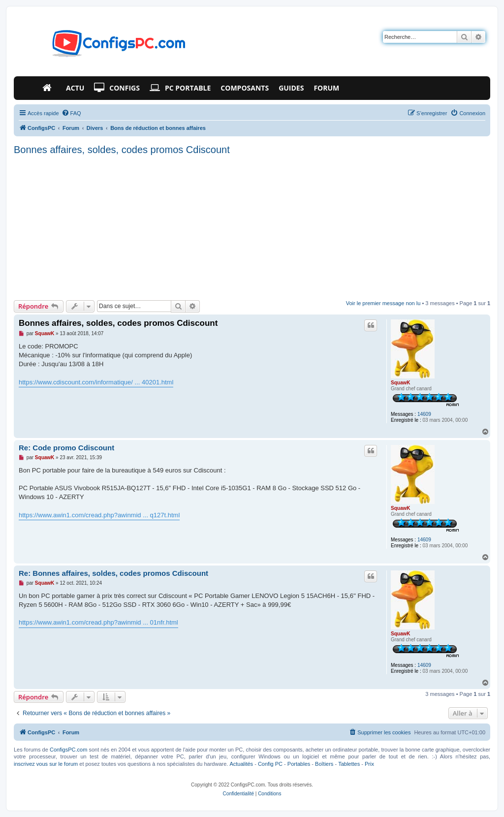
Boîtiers (324, 764)
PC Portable (180, 88)
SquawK (400, 383)
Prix (369, 764)
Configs (117, 88)
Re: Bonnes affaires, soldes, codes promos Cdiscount (113, 573)
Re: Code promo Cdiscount (66, 448)
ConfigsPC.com (68, 750)
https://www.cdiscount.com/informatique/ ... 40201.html (96, 382)
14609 (424, 414)
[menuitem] (71, 113)
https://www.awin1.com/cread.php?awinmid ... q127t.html (99, 515)
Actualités (241, 764)
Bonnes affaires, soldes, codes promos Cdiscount (122, 150)
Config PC (270, 764)
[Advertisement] (252, 226)
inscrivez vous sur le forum (46, 764)
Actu (75, 88)
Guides (291, 88)
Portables (299, 764)
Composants (245, 88)
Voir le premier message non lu (383, 303)
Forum (326, 88)
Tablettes (349, 764)
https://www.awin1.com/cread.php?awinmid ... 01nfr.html (98, 622)
